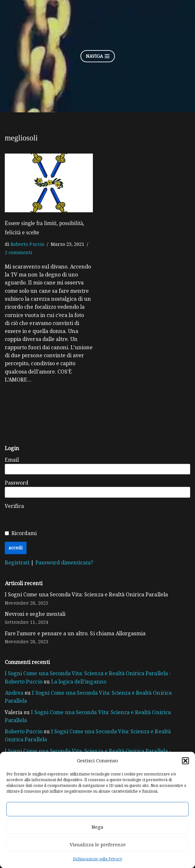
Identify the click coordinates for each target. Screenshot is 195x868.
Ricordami (24, 535)
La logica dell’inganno (56, 684)
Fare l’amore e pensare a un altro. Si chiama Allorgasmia (74, 636)
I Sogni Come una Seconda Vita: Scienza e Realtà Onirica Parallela (85, 596)
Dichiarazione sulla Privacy (97, 859)
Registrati (17, 564)
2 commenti (18, 252)
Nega (97, 827)
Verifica (14, 507)
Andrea (14, 696)
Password (17, 484)
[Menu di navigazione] (98, 56)
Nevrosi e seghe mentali (34, 616)
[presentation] (109, 516)
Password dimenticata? (63, 564)
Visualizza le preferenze (98, 844)
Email (12, 461)
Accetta (98, 809)
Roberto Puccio (27, 243)
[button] (185, 761)
